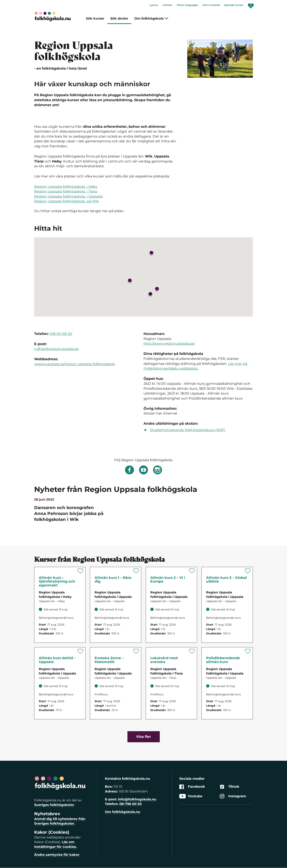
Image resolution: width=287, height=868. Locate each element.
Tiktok (230, 787)
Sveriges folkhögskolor (54, 805)
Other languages (187, 5)
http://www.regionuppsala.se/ (169, 344)
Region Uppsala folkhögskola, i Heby (66, 187)
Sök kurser (95, 18)
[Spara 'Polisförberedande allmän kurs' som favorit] (248, 651)
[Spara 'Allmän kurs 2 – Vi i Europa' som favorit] (192, 571)
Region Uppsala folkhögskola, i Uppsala (68, 196)
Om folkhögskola (151, 18)
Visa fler (143, 737)
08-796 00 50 (130, 804)
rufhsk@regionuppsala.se (56, 349)
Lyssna (154, 5)
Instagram (233, 796)
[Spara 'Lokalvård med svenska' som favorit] (192, 651)
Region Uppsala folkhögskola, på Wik (66, 201)
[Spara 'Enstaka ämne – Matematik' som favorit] (136, 651)
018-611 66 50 (61, 334)
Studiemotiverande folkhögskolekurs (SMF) (188, 430)
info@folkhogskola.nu (137, 799)
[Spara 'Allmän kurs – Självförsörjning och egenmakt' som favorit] (80, 571)
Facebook (192, 787)
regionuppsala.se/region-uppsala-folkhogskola (75, 364)
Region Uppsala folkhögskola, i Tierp (66, 191)
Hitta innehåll (211, 5)
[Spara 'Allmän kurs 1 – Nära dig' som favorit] (136, 571)
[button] (157, 289)
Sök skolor (119, 18)
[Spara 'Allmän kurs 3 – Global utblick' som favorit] (248, 571)
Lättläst (167, 5)
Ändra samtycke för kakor (57, 855)
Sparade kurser (234, 5)
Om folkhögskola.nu (123, 812)
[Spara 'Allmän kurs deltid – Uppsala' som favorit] (80, 651)
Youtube (191, 796)
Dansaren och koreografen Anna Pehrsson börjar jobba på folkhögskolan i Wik (69, 513)
